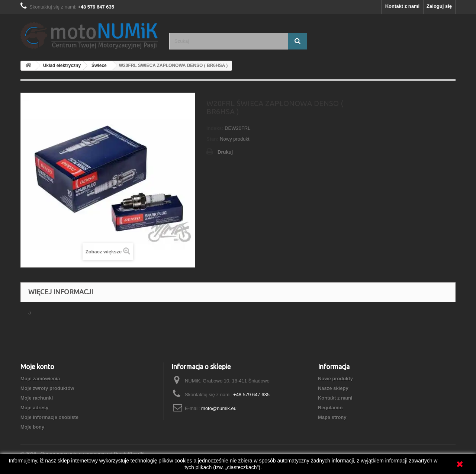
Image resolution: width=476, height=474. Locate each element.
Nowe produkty (335, 379)
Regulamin (330, 408)
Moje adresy (34, 408)
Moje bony (32, 427)
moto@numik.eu (219, 408)
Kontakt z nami (402, 6)
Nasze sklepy (333, 388)
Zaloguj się (439, 6)
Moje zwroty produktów (47, 388)
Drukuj (225, 152)
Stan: (213, 139)
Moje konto (37, 366)
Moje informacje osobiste (49, 417)
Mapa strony (332, 417)
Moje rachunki (37, 398)
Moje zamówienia (40, 379)
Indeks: (215, 128)
